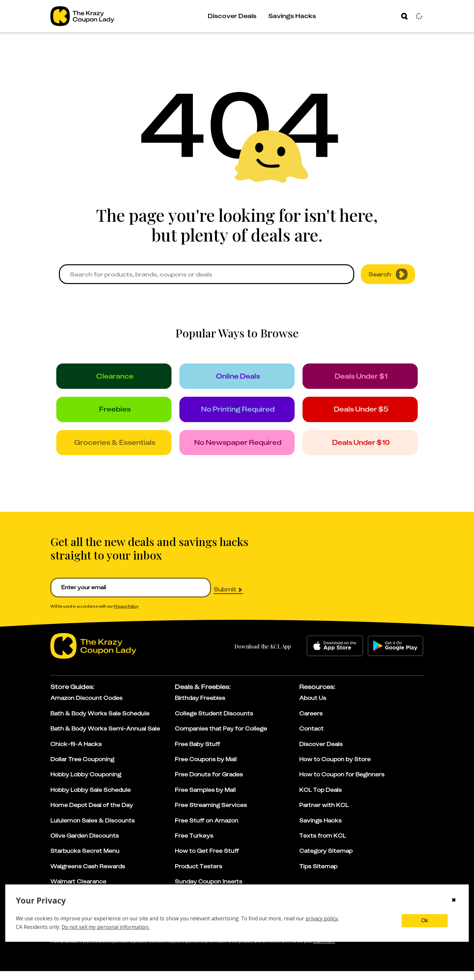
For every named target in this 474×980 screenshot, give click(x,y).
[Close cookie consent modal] (454, 901)
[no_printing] (237, 414)
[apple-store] (335, 655)
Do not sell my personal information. (105, 927)
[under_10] (360, 450)
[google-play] (395, 655)
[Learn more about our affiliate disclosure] (324, 951)
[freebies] (114, 414)
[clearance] (114, 378)
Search (388, 274)
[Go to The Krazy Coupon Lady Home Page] (82, 16)
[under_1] (360, 378)
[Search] (404, 16)
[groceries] (114, 450)
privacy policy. (322, 918)
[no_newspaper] (237, 450)
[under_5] (360, 414)
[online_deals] (237, 378)
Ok (425, 921)
